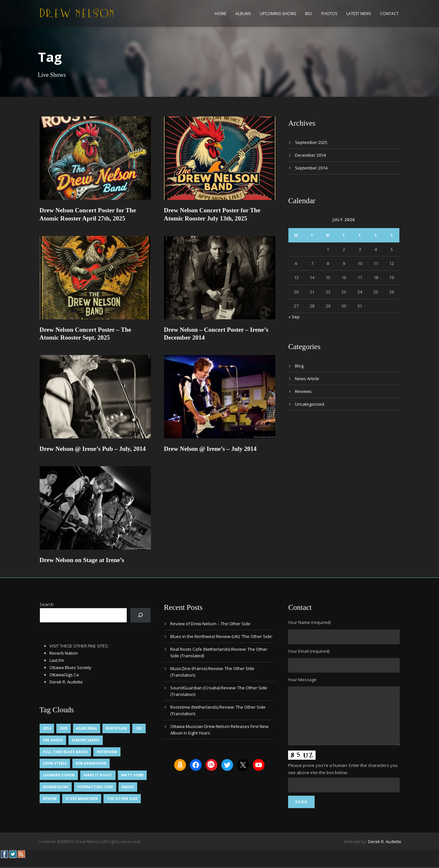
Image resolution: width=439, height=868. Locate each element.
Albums (243, 14)
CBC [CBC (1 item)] (139, 728)
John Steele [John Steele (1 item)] (55, 763)
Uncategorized (310, 404)
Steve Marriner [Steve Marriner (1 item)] (82, 798)
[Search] (141, 615)
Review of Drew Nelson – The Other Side (210, 624)
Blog (299, 366)
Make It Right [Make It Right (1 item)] (98, 775)
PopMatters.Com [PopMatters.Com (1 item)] (95, 787)
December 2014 (310, 155)
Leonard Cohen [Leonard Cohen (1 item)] (59, 775)
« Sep (294, 317)
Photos (329, 14)
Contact (389, 14)
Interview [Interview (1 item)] (107, 752)
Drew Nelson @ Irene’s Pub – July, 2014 (93, 449)
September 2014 (311, 168)
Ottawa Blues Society (70, 667)
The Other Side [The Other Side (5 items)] (122, 798)
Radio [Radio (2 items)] (128, 787)
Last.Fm (57, 660)
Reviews (303, 391)
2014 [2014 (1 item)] (47, 728)
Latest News (359, 14)
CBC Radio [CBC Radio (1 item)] (53, 740)
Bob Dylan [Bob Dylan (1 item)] (116, 728)
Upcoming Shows (278, 14)
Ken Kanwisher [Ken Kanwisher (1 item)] (91, 763)
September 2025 (311, 142)
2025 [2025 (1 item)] (64, 728)
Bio (309, 14)
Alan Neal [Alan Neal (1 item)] (87, 728)
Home (220, 14)
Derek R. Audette (66, 682)
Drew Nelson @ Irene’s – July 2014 (210, 449)
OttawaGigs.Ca (64, 675)
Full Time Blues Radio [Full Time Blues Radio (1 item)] (65, 752)
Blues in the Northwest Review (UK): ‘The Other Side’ (221, 636)
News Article (307, 379)
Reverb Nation (64, 653)
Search (47, 604)
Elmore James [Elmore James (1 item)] (86, 740)
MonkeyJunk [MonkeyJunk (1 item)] (56, 787)
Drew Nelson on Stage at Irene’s (82, 560)
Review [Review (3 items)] (50, 798)
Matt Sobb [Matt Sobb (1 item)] (132, 775)
